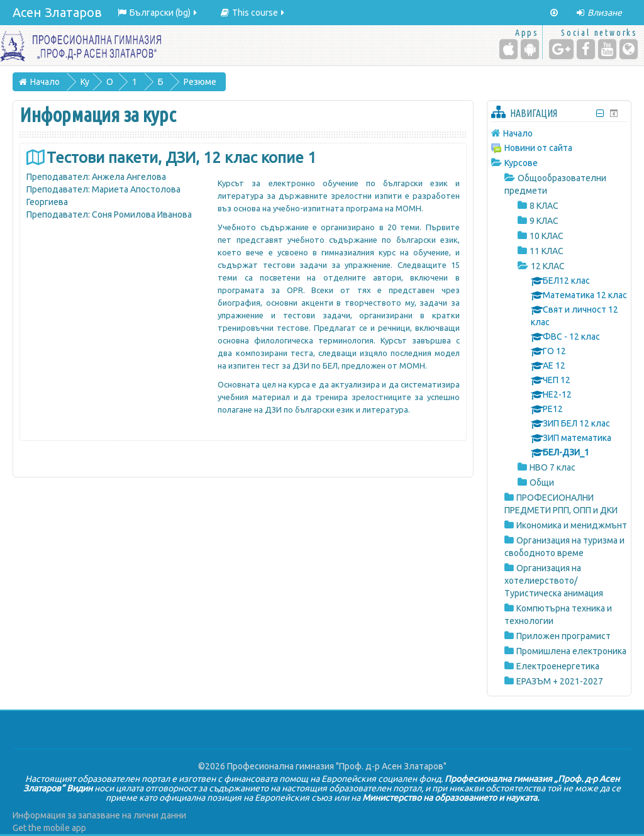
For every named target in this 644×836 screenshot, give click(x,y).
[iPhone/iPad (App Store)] (508, 49)
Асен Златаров (57, 12)
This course (253, 13)
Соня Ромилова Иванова (142, 215)
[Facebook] (586, 49)
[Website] (629, 49)
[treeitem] (559, 133)
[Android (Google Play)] (530, 49)
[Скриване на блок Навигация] (600, 114)
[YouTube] (607, 49)
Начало (518, 133)
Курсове (521, 163)
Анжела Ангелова (129, 177)
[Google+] (561, 49)
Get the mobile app (49, 828)
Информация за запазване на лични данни (99, 815)
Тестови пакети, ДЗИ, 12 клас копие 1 (181, 158)
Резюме (200, 82)
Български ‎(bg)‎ (158, 13)
